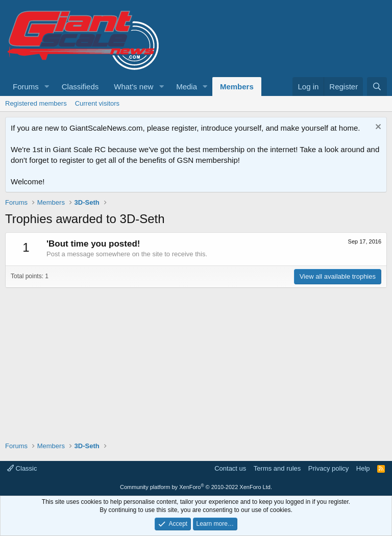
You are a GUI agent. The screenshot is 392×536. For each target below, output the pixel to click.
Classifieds (80, 87)
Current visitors (97, 103)
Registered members (36, 103)
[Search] (377, 87)
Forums (26, 87)
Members (237, 87)
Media (187, 87)
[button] (47, 87)
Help (363, 468)
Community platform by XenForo (196, 487)
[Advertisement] (196, 359)
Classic (22, 468)
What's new (133, 87)
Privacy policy (328, 468)
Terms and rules (277, 468)
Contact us (230, 468)
